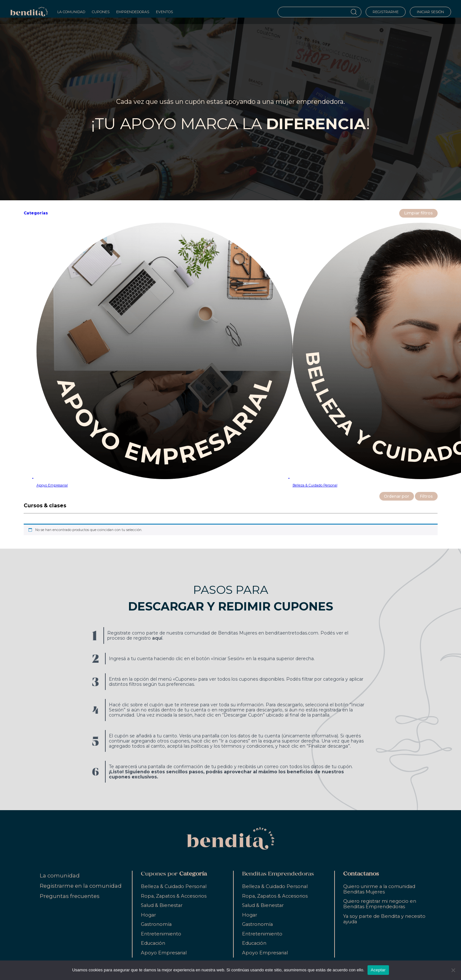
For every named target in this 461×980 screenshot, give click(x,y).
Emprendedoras (133, 12)
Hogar (148, 915)
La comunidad (60, 876)
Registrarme (386, 12)
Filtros (426, 496)
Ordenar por (396, 496)
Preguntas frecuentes (70, 896)
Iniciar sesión (430, 12)
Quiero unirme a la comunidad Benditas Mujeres (379, 889)
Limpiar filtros (418, 213)
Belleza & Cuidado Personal (174, 886)
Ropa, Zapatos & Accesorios (174, 896)
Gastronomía (156, 924)
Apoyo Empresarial (164, 953)
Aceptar (378, 970)
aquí (157, 638)
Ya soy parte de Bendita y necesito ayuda (384, 919)
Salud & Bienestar (162, 905)
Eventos (164, 12)
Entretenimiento (161, 934)
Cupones (101, 12)
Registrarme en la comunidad (81, 886)
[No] (453, 970)
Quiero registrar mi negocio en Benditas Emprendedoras (380, 904)
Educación (153, 943)
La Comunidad (71, 12)
